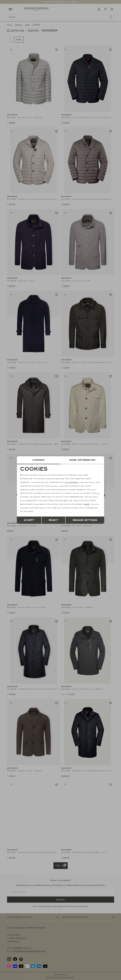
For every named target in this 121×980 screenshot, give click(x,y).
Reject (53, 520)
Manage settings (85, 520)
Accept (29, 520)
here (87, 504)
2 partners (72, 482)
